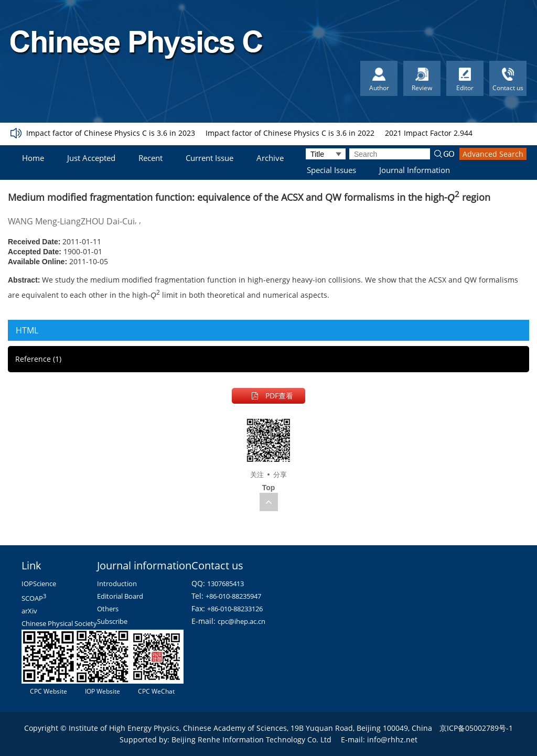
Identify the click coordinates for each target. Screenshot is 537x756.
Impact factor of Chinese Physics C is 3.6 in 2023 (111, 133)
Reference (38, 359)
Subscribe (112, 621)
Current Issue (210, 158)
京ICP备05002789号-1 (476, 728)
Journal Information (415, 170)
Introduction (117, 584)
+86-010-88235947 (233, 596)
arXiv (29, 611)
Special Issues (331, 170)
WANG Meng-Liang (44, 221)
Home (33, 158)
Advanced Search (493, 154)
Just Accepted (91, 158)
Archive (270, 158)
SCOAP (34, 598)
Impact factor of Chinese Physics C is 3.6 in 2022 (290, 133)
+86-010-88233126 (235, 609)
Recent (151, 158)
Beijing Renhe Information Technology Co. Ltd (251, 739)
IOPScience (39, 584)
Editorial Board (120, 596)
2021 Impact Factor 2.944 (429, 133)
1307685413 (225, 584)
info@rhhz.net (392, 739)
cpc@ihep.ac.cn (241, 621)
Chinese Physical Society (59, 623)
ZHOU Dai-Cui (108, 221)
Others (108, 609)
